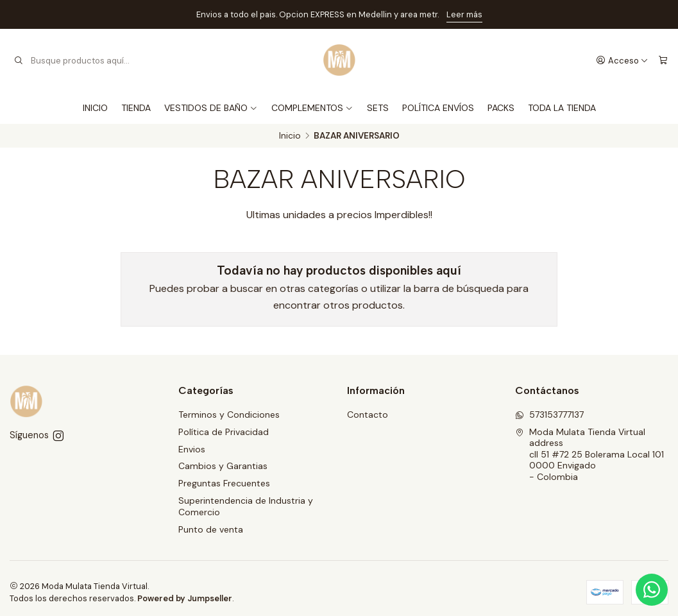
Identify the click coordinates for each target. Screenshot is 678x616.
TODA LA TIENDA (562, 108)
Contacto (368, 415)
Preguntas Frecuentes (224, 483)
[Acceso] (622, 60)
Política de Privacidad (224, 432)
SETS (378, 108)
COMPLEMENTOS (312, 108)
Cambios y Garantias (223, 466)
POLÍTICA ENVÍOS (438, 108)
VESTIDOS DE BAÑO (211, 108)
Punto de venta (211, 529)
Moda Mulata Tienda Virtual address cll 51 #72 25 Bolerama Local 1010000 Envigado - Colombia (589, 454)
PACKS (501, 108)
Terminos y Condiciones (229, 415)
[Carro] (663, 60)
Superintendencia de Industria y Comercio (246, 506)
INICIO (95, 108)
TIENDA (136, 108)
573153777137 (549, 415)
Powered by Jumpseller (185, 598)
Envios (192, 449)
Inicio (290, 136)
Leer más (464, 14)
